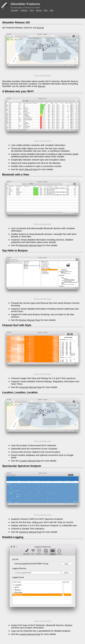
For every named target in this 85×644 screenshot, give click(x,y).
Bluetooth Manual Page (30, 245)
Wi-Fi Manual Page (28, 169)
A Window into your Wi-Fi (18, 91)
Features (24, 10)
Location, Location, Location (20, 392)
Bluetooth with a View (16, 175)
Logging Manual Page (30, 634)
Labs (52, 10)
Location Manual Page (30, 461)
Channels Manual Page (30, 387)
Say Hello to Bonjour (15, 251)
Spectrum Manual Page (30, 532)
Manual (39, 10)
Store (32, 10)
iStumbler (15, 10)
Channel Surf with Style (17, 325)
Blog (46, 10)
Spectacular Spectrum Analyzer (22, 466)
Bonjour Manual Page (30, 320)
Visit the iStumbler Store (42, 75)
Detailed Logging (13, 537)
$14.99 (40, 28)
